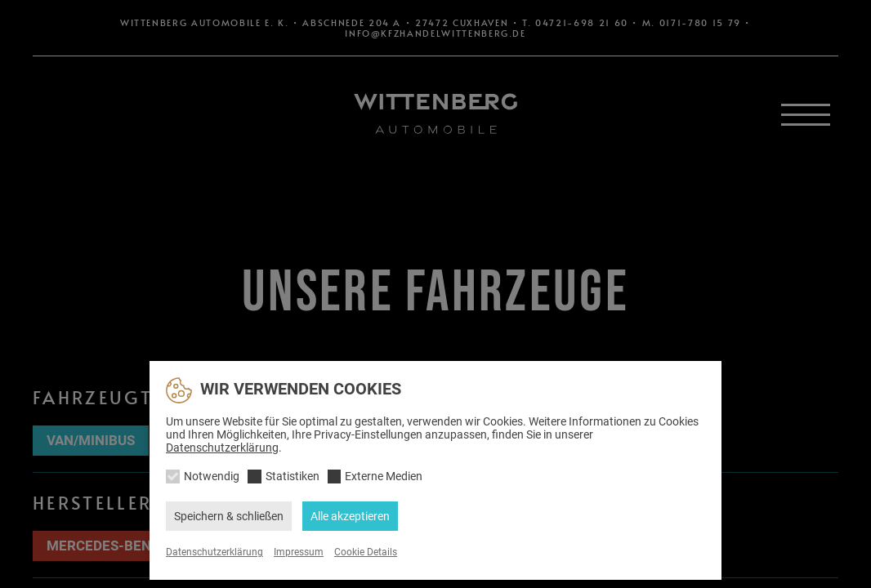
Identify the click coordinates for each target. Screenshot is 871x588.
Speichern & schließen (229, 516)
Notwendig (212, 476)
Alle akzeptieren (350, 516)
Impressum (299, 552)
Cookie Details (366, 552)
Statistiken (293, 476)
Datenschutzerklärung (222, 448)
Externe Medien (384, 476)
